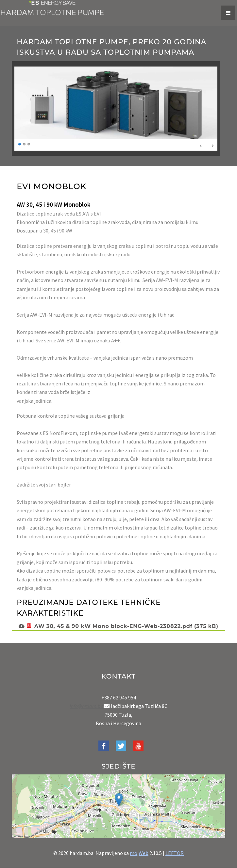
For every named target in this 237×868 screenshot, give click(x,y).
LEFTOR (175, 853)
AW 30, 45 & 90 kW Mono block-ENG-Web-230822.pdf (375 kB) (121, 626)
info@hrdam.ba (87, 706)
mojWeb (139, 853)
